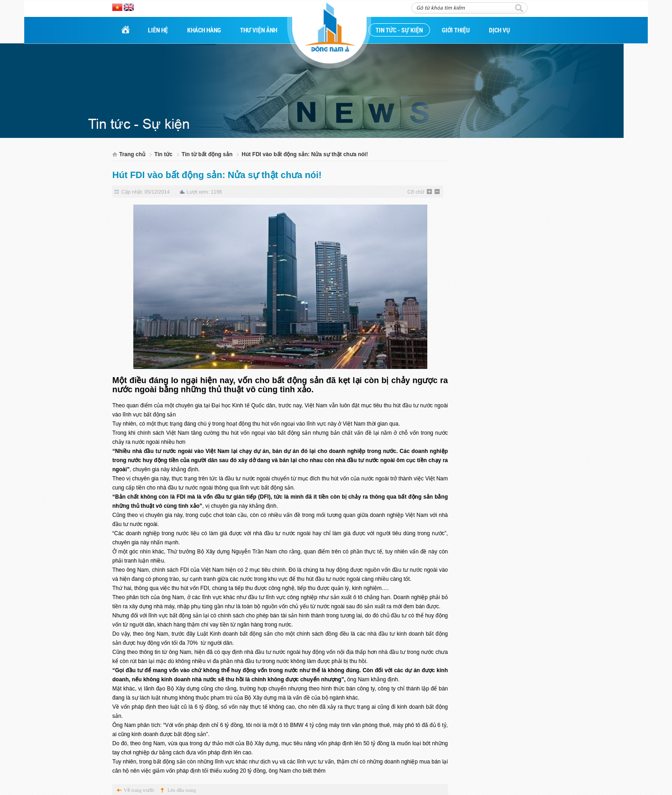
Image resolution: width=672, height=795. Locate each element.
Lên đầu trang (182, 790)
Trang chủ (132, 154)
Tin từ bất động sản (207, 154)
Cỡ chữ (416, 192)
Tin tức (163, 154)
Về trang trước (139, 790)
